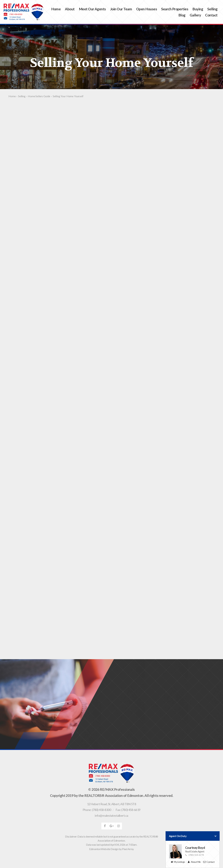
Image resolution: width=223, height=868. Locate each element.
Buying (198, 9)
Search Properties (175, 9)
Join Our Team (121, 9)
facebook (105, 826)
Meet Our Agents (92, 9)
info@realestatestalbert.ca (111, 815)
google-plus (112, 826)
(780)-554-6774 (195, 855)
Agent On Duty (193, 836)
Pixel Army (128, 849)
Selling (212, 9)
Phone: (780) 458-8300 (97, 810)
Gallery (195, 15)
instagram (119, 826)
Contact (211, 15)
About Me (194, 862)
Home (56, 9)
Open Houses (147, 9)
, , (111, 804)
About (70, 9)
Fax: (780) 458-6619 (128, 810)
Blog (182, 15)
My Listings (178, 862)
